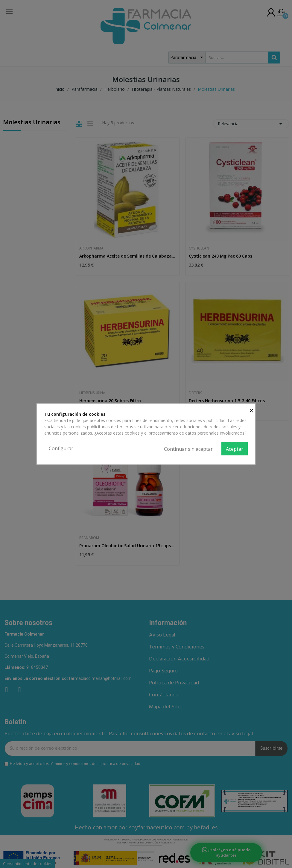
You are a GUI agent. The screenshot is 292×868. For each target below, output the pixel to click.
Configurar (61, 448)
